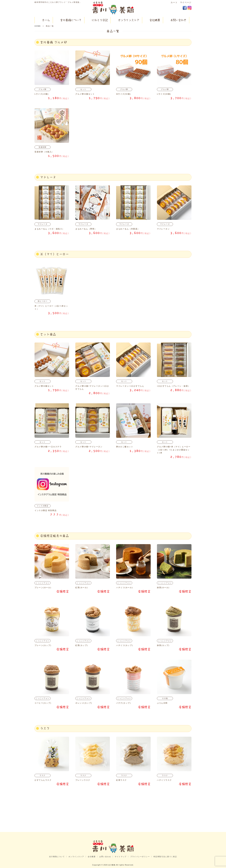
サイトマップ (121, 857)
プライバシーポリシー (140, 857)
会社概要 (92, 857)
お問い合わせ (105, 857)
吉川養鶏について (57, 857)
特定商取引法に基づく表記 (165, 857)
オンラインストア (76, 857)
